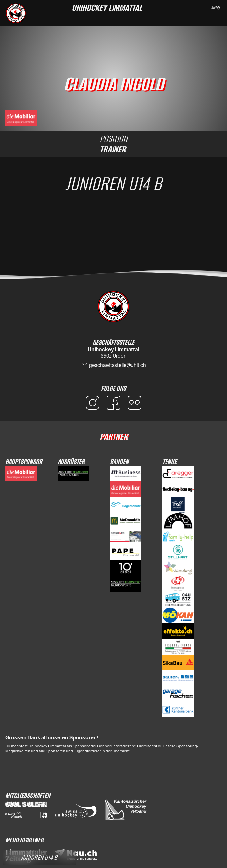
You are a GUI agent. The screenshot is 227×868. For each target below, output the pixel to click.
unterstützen (123, 746)
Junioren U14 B (113, 183)
